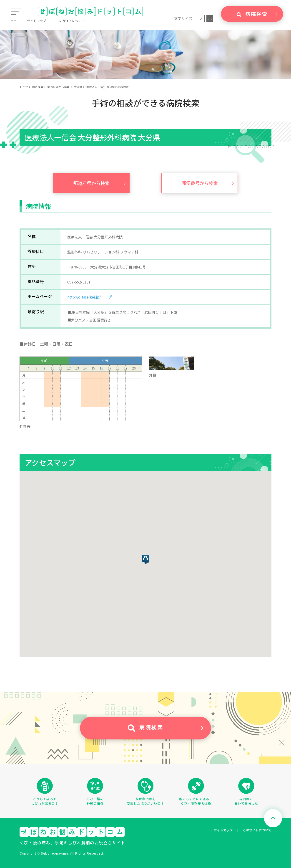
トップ (24, 87)
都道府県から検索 (58, 87)
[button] (146, 559)
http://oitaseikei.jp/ (84, 297)
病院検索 (38, 87)
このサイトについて (70, 21)
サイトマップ (37, 21)
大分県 (78, 87)
